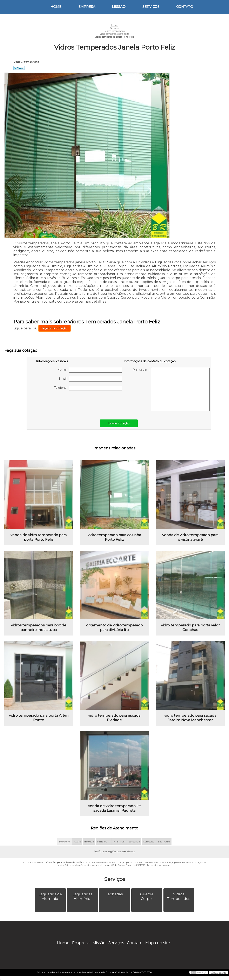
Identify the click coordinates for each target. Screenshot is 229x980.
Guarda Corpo (147, 896)
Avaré (77, 842)
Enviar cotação (119, 423)
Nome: (90, 370)
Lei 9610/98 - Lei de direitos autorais (152, 865)
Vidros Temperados (179, 896)
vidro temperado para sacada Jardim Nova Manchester (190, 718)
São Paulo (164, 842)
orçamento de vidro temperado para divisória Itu (114, 627)
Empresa (87, 7)
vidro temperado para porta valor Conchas (190, 627)
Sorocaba (134, 842)
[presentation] (62, 403)
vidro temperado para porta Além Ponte (39, 718)
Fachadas (115, 894)
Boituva (89, 842)
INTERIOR (103, 842)
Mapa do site (158, 943)
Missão (119, 7)
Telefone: (88, 388)
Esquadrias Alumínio (82, 896)
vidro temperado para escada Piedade (114, 718)
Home (56, 7)
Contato (185, 7)
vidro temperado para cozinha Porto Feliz (114, 537)
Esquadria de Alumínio (50, 896)
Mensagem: (171, 389)
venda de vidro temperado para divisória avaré (190, 537)
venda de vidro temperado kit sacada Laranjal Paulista (114, 808)
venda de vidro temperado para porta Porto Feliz (39, 537)
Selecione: (65, 842)
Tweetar (19, 68)
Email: (90, 379)
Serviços (151, 7)
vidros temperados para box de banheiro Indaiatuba (39, 627)
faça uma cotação (55, 328)
